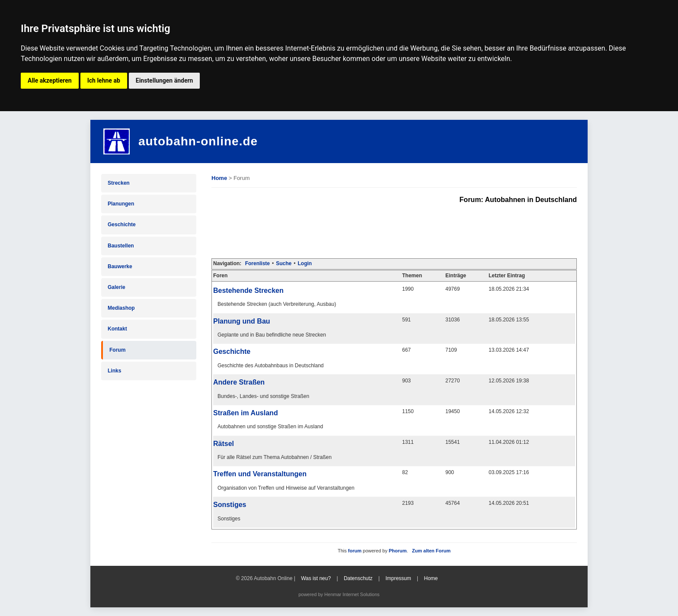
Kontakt (117, 329)
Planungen (121, 204)
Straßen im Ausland (246, 413)
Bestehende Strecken (248, 290)
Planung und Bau (242, 321)
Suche (284, 263)
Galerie (117, 287)
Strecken (119, 183)
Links (114, 371)
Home (219, 178)
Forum (117, 350)
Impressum (398, 578)
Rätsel (224, 444)
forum (355, 551)
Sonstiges (230, 505)
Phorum (398, 551)
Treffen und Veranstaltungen (260, 474)
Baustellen (121, 246)
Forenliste (257, 263)
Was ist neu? (316, 578)
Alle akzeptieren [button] (50, 80)
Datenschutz (358, 578)
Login (305, 263)
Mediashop (121, 308)
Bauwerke (120, 266)
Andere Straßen (239, 382)
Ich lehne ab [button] (104, 80)
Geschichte (122, 225)
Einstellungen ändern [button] (165, 80)
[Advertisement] (369, 230)
